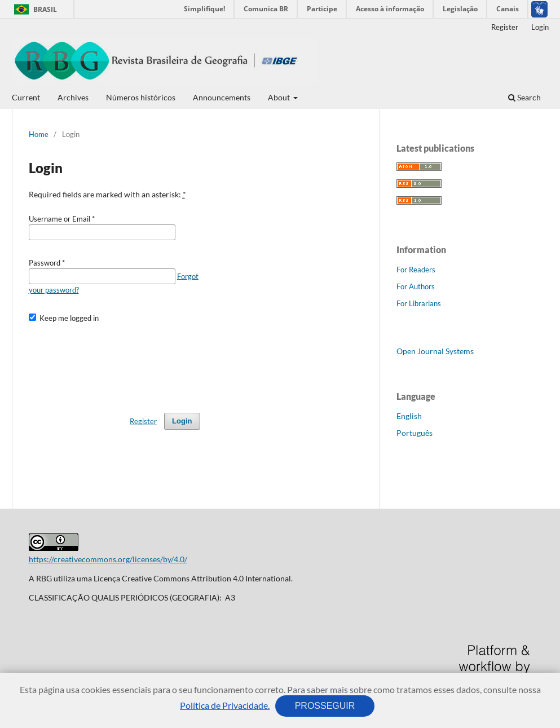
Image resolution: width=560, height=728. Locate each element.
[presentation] (114, 363)
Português (415, 433)
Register (505, 27)
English (409, 416)
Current (26, 97)
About (280, 97)
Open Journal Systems (435, 351)
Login (540, 27)
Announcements (222, 97)
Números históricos (141, 97)
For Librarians (419, 303)
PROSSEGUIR (325, 706)
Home (39, 134)
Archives (73, 97)
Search (524, 97)
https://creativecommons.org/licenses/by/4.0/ (108, 559)
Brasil (34, 9)
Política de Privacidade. (225, 705)
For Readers (416, 270)
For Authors (416, 286)
